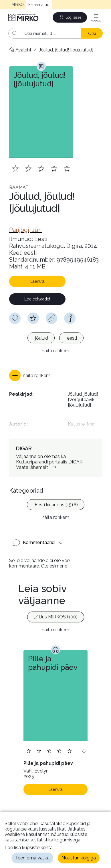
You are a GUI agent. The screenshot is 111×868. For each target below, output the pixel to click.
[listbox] (55, 339)
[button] (30, 375)
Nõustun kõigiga (79, 858)
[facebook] (70, 318)
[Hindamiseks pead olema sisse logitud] (33, 318)
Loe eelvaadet (37, 299)
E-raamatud (39, 5)
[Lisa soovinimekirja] (84, 751)
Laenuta (37, 281)
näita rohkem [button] (55, 351)
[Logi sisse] (70, 17)
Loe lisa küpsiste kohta (29, 848)
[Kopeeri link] (51, 318)
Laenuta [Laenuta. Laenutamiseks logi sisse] (55, 789)
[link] (25, 230)
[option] (41, 338)
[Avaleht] (24, 17)
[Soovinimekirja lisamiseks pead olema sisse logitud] (15, 318)
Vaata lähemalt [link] (37, 467)
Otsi (92, 33)
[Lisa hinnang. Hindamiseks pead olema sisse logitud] (41, 168)
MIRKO (18, 5)
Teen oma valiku (32, 858)
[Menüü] (96, 17)
